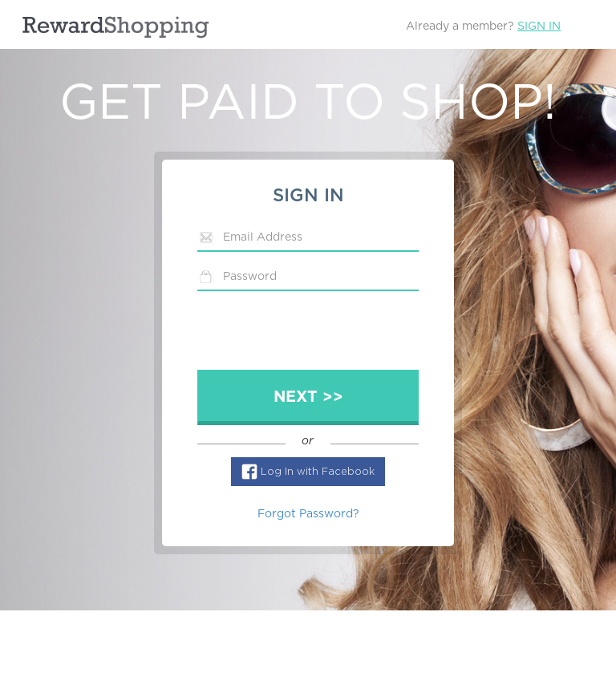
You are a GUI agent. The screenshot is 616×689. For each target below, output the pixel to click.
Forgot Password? (308, 514)
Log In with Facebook (318, 472)
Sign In (539, 26)
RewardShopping (115, 27)
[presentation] (319, 334)
